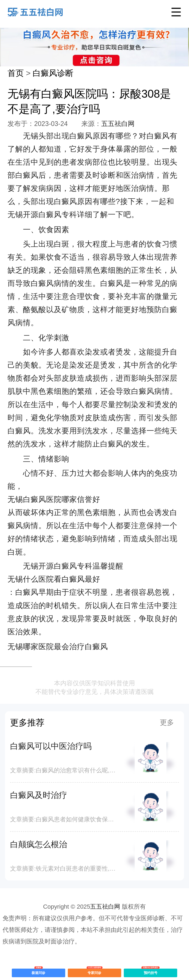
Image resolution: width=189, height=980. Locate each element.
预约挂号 (150, 972)
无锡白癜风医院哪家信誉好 (54, 499)
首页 (16, 73)
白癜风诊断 (53, 73)
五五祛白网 (118, 124)
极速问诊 (39, 972)
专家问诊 (94, 972)
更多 (167, 722)
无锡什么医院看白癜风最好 (54, 579)
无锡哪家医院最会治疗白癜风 (58, 646)
